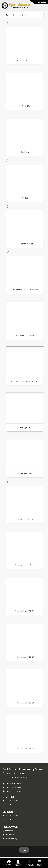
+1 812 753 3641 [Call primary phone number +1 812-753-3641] (14, 784)
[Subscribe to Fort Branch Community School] (8, 831)
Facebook (8, 835)
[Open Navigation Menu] (39, 863)
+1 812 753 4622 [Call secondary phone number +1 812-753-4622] (14, 787)
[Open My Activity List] (29, 863)
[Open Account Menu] (18, 863)
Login (24, 850)
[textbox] (27, 15)
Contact (7, 804)
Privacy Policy (10, 838)
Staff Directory (10, 801)
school (8, 812)
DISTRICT (9, 797)
